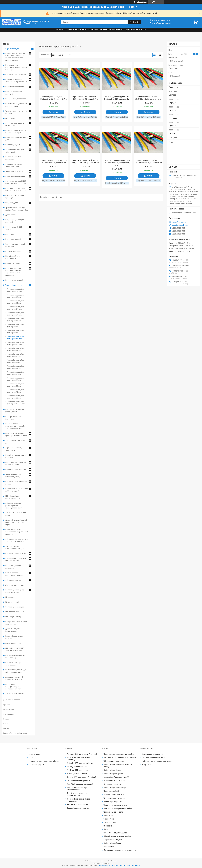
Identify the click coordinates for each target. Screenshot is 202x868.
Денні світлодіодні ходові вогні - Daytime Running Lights (16, 522)
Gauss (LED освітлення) (77, 767)
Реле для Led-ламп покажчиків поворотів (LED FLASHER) (17, 532)
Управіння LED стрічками (115, 781)
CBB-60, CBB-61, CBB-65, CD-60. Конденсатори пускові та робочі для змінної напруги (15, 57)
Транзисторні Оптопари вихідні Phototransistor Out (16, 209)
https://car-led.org (179, 222)
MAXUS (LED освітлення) (77, 774)
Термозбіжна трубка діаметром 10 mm (15, 349)
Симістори (109, 815)
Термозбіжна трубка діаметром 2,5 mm (15, 314)
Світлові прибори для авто (153, 758)
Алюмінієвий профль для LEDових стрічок (16, 560)
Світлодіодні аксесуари (15, 607)
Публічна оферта (36, 765)
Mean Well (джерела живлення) (80, 784)
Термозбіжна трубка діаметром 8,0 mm (15, 343)
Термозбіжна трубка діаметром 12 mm (15, 355)
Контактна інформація (112, 30)
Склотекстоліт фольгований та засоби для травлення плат (15, 426)
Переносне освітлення (15, 87)
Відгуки (6, 728)
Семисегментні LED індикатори (13, 158)
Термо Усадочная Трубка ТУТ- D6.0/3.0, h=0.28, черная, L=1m (54, 98)
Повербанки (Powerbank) (16, 99)
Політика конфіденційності (130, 866)
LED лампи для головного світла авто (120, 758)
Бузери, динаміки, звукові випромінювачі (16, 623)
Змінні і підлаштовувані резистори (15, 245)
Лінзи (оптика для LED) (114, 795)
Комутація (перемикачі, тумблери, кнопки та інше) (16, 435)
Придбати (133, 7)
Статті (6, 724)
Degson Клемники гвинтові (78, 808)
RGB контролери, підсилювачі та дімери (15, 574)
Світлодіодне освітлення (16, 75)
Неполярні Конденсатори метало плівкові (16, 105)
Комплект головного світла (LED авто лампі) (17, 490)
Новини (6, 719)
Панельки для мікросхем (16, 469)
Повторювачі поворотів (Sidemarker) (15, 657)
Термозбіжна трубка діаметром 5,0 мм (15, 332)
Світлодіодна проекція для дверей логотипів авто (17, 540)
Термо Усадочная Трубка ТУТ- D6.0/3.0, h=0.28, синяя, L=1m (117, 98)
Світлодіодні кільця (113, 770)
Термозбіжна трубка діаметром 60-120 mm (16, 403)
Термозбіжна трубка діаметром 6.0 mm (15, 338)
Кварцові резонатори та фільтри (15, 637)
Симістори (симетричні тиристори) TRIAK (15, 165)
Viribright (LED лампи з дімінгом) (80, 763)
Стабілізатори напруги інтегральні (15, 124)
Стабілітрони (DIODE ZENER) (14, 228)
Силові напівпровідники (15, 176)
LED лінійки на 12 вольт (15, 612)
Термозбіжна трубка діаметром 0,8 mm (15, 290)
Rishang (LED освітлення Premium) (81, 777)
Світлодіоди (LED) (13, 145)
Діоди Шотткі (11, 215)
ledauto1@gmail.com (180, 225)
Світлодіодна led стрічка (16, 554)
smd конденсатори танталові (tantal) (13, 476)
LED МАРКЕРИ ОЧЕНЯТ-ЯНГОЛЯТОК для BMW (15, 649)
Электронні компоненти (152, 754)
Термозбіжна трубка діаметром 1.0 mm (15, 296)
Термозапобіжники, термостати (14, 449)
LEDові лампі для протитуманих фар (13, 497)
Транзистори (110, 822)
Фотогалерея (9, 714)
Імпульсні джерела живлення (13, 567)
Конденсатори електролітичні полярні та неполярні (16, 67)
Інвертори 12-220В (13, 643)
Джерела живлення (113, 784)
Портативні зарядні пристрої (14, 93)
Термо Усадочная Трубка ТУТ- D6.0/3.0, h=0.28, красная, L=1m (85, 162)
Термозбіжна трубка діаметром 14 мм (15, 361)
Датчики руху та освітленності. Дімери (14, 547)
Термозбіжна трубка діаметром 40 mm (15, 391)
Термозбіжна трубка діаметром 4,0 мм (15, 326)
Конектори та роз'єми (114, 802)
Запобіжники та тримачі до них (15, 442)
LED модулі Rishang (13, 617)
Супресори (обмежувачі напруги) (15, 221)
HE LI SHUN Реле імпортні (77, 805)
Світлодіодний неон (14, 580)
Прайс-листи (9, 709)
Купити (55, 112)
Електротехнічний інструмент (13, 418)
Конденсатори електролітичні (117, 805)
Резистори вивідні (13, 239)
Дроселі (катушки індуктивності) (13, 630)
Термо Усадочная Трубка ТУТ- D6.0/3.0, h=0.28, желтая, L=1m (148, 162)
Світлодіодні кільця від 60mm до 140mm (15, 591)
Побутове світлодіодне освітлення (157, 761)
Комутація (146, 765)
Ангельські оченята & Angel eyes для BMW (14, 678)
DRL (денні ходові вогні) (114, 761)
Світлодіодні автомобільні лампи (16, 483)
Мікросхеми (10, 118)
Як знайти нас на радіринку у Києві (44, 761)
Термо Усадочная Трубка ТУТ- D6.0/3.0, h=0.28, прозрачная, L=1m (117, 163)
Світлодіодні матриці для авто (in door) (16, 664)
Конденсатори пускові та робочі (118, 809)
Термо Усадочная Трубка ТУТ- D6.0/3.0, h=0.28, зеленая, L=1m (148, 98)
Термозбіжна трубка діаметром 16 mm (15, 367)
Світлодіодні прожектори (115, 788)
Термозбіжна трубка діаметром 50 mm (15, 397)
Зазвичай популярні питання (15, 733)
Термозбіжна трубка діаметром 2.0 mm (15, 308)
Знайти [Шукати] (133, 22)
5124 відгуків (142, 2)
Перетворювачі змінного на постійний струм (16, 131)
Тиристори (109, 819)
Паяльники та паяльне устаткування (15, 411)
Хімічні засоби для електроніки (13, 257)
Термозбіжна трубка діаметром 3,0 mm (15, 320)
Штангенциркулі (12, 602)
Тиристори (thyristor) (14, 171)
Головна (60, 30)
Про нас (94, 30)
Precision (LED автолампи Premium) (82, 754)
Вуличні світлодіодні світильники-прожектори (16, 81)
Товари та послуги (77, 30)
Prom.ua (114, 861)
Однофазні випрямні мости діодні (16, 139)
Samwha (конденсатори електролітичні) (77, 789)
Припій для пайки (13, 263)
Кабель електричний (14, 280)
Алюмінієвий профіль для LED (117, 777)
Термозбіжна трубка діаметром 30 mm (15, 385)
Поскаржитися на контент (109, 866)
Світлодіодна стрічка (113, 774)
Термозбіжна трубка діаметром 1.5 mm (15, 302)
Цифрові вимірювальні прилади (15, 197)
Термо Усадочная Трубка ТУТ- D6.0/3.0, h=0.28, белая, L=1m (85, 98)
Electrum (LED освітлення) (78, 770)
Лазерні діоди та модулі (15, 585)
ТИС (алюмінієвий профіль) (78, 781)
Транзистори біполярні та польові (16, 112)
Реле (106, 829)
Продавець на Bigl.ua (101, 863)
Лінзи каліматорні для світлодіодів (15, 151)
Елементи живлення (14, 251)
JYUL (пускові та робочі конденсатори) (77, 794)
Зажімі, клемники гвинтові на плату (16, 456)
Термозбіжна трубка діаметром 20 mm (15, 373)
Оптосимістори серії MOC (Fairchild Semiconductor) (16, 182)
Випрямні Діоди (12, 203)
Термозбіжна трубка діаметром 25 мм (15, 379)
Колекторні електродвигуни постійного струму (13, 687)
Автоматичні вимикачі (14, 694)
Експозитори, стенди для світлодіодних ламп (16, 671)
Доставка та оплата (136, 30)
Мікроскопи (10, 597)
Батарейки (109, 847)
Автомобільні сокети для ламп (16, 514)
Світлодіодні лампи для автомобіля (119, 754)
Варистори (10, 234)
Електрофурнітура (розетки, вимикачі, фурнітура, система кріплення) (13, 272)
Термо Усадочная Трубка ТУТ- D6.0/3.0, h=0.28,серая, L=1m (54, 162)
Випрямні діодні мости (114, 812)
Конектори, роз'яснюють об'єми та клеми (16, 463)
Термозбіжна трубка (14, 285)
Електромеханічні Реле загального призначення (16, 189)
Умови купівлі (35, 754)
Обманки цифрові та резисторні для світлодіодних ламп (14, 506)
